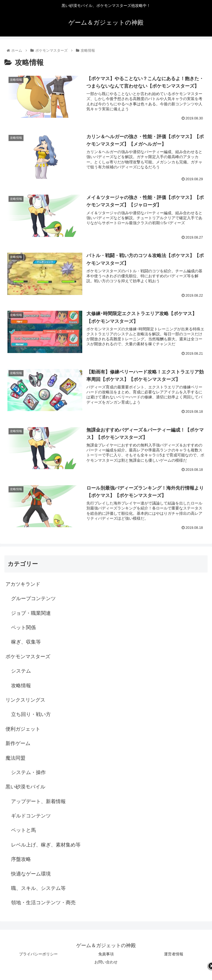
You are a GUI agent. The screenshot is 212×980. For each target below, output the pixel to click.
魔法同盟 (15, 758)
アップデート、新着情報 (38, 801)
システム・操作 (28, 772)
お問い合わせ (106, 962)
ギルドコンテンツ (31, 816)
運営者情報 (174, 954)
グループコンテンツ (33, 599)
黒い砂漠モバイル (25, 787)
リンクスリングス (25, 700)
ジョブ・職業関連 (31, 613)
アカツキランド (23, 584)
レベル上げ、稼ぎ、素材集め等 (46, 845)
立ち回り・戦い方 (31, 714)
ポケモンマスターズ (28, 657)
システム (21, 671)
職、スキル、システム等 (38, 888)
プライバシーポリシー (38, 954)
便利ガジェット (23, 729)
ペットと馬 (23, 830)
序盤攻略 (21, 859)
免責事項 (106, 954)
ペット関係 (23, 628)
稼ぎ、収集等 (26, 642)
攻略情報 (21, 686)
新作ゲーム (18, 743)
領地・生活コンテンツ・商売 (43, 903)
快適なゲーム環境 (31, 874)
